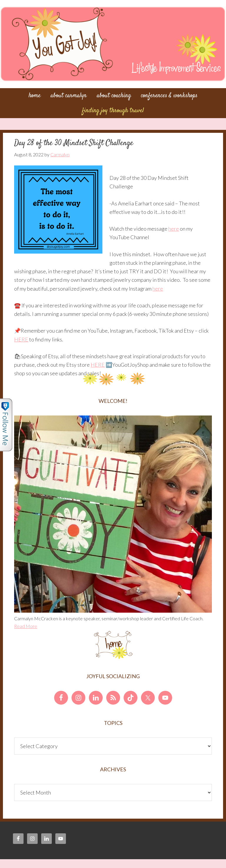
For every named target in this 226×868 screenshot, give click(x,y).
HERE (21, 339)
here (174, 229)
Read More (26, 626)
